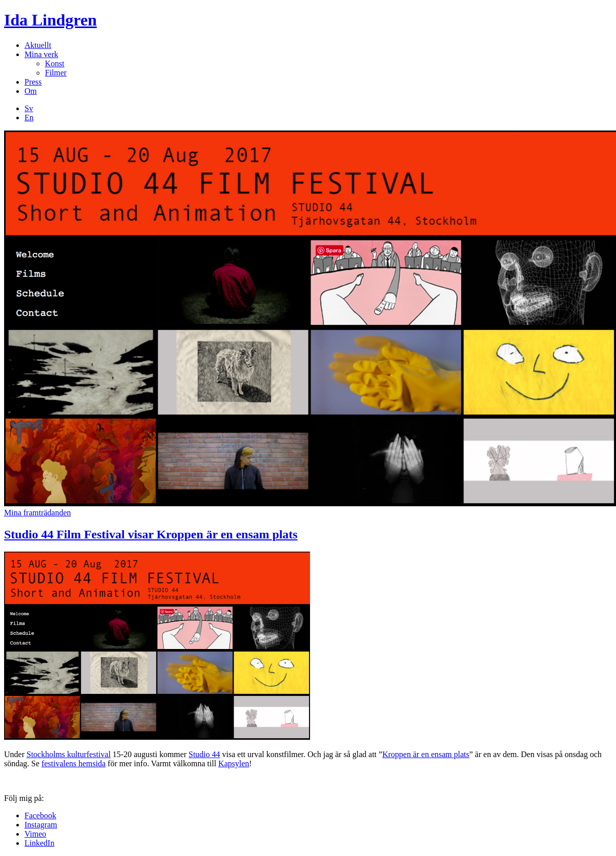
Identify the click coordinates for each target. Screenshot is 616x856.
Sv (29, 108)
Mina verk (41, 54)
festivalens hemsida (73, 763)
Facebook (40, 815)
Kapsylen (234, 763)
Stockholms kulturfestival (69, 754)
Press (33, 82)
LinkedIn (40, 843)
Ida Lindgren (50, 20)
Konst (55, 63)
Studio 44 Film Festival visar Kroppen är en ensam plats (151, 534)
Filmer (56, 73)
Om (31, 91)
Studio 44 (204, 754)
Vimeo (35, 834)
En (29, 118)
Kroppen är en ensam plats (426, 754)
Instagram (41, 825)
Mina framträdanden (37, 513)
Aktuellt (38, 45)
